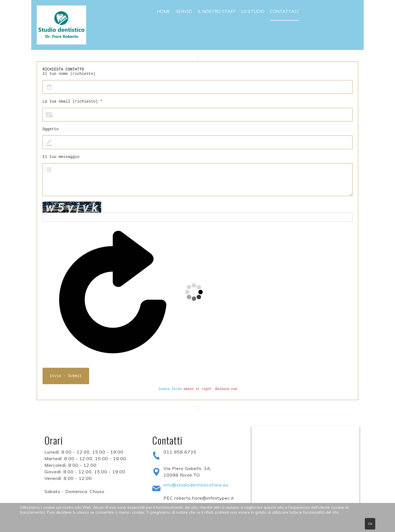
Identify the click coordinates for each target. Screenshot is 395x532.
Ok (370, 524)
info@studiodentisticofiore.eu (196, 485)
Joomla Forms (170, 389)
